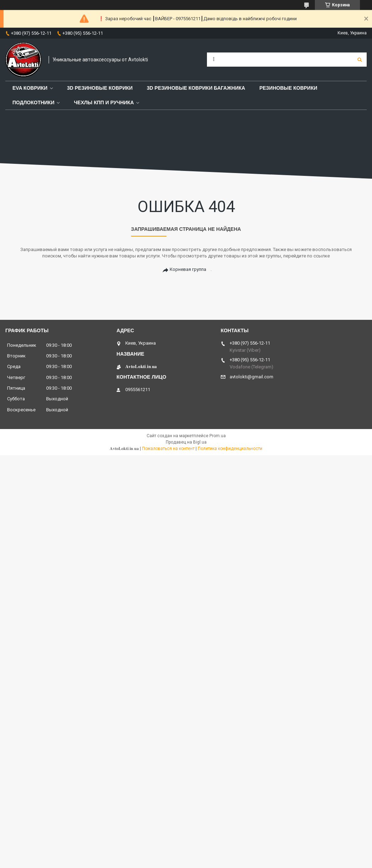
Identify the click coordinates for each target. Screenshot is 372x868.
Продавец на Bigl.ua (186, 442)
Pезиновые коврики (288, 88)
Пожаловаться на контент (168, 449)
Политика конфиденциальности (230, 449)
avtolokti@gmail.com (251, 377)
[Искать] (360, 60)
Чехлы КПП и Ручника (104, 102)
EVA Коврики (30, 88)
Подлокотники (33, 102)
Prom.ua (218, 436)
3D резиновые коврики (100, 88)
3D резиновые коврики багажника (196, 88)
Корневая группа (188, 269)
